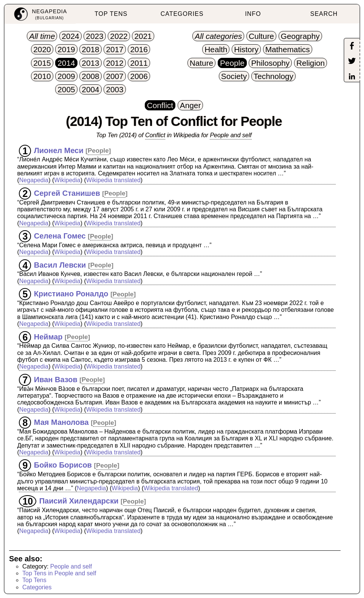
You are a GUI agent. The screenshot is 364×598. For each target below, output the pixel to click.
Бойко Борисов (63, 465)
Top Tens (34, 580)
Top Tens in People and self (59, 573)
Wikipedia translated (113, 180)
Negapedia (34, 180)
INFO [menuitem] (253, 14)
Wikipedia (67, 180)
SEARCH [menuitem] (324, 14)
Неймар (48, 336)
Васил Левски (60, 265)
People (98, 151)
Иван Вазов (56, 379)
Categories (37, 587)
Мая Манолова (61, 422)
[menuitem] (40, 14)
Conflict (155, 135)
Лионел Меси (59, 150)
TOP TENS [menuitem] (111, 14)
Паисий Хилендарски (79, 501)
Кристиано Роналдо (71, 294)
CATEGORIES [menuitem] (182, 14)
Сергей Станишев (67, 193)
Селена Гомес (60, 236)
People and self (231, 135)
